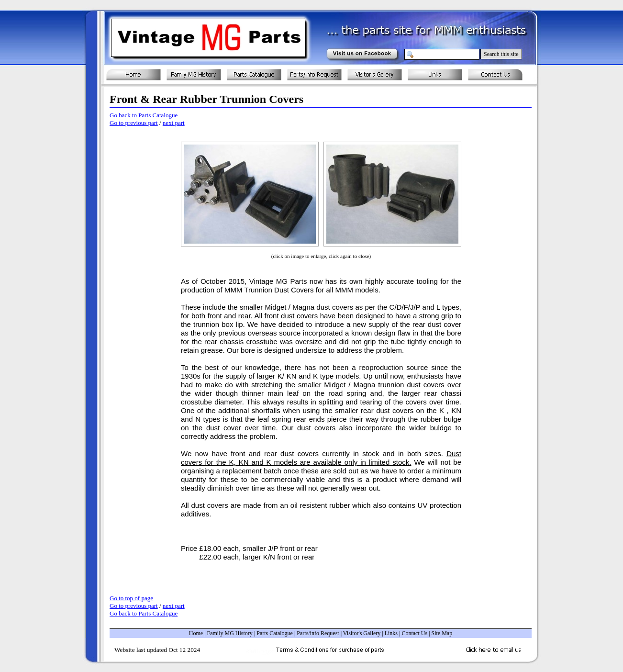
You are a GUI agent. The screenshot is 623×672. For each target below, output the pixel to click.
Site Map (442, 633)
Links (391, 633)
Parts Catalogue (275, 633)
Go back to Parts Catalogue (144, 115)
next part (174, 123)
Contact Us (414, 633)
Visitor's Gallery (362, 633)
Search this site (501, 54)
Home (196, 633)
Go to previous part (134, 123)
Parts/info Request (318, 633)
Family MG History (230, 633)
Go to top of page (131, 598)
